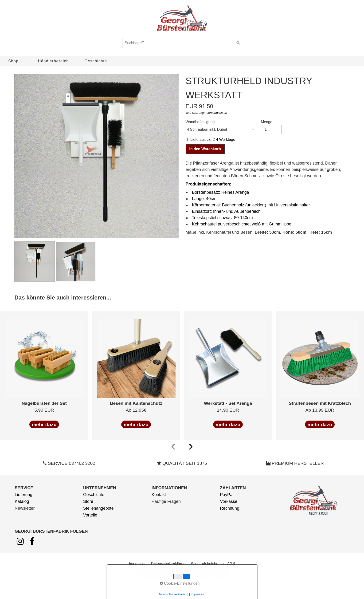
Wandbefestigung (222, 127)
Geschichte (96, 61)
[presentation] (173, 446)
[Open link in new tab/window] (20, 543)
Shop (13, 61)
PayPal (227, 495)
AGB (231, 564)
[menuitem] (15, 61)
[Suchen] (238, 43)
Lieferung (23, 495)
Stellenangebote (98, 508)
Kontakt (159, 495)
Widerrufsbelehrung (207, 564)
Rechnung (230, 508)
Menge (271, 127)
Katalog (22, 501)
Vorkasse (229, 501)
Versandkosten (217, 113)
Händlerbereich (53, 61)
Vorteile (90, 515)
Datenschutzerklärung (169, 564)
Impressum (138, 564)
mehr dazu (44, 424)
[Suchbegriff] (182, 43)
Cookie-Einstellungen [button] (180, 583)
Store (88, 501)
